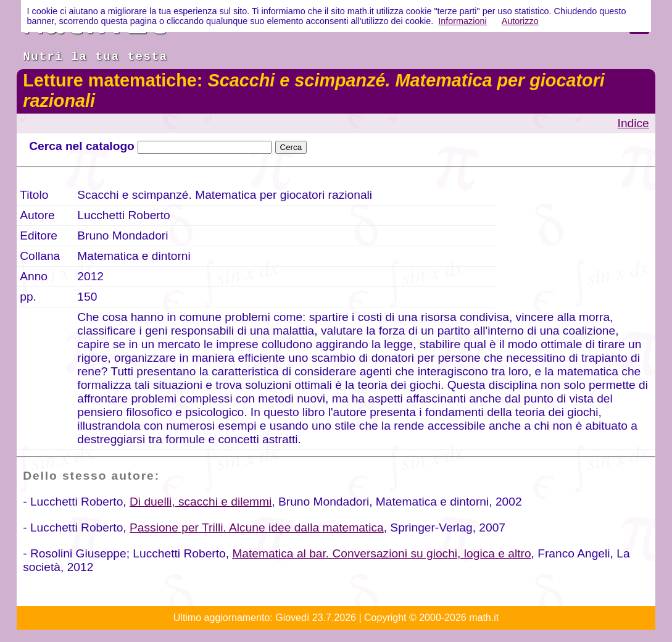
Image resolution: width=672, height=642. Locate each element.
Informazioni (462, 21)
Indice (633, 123)
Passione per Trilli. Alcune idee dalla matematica (257, 527)
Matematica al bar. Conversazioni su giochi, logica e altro (381, 553)
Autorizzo (520, 21)
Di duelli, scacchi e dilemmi (201, 502)
